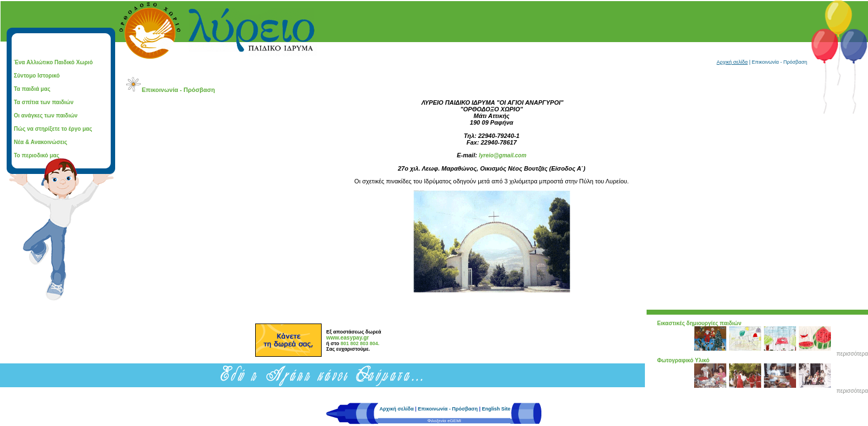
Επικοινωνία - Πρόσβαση (448, 409)
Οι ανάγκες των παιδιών (46, 116)
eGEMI (454, 421)
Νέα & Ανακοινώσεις (41, 142)
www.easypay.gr (347, 338)
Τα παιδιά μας (32, 89)
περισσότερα (852, 354)
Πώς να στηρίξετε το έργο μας (53, 129)
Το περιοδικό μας (37, 155)
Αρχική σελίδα (732, 62)
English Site (496, 409)
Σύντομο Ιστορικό (37, 76)
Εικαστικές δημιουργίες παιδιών (699, 323)
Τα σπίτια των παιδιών (44, 102)
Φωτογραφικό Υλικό (683, 360)
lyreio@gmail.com (503, 155)
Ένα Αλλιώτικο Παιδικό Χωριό (53, 62)
